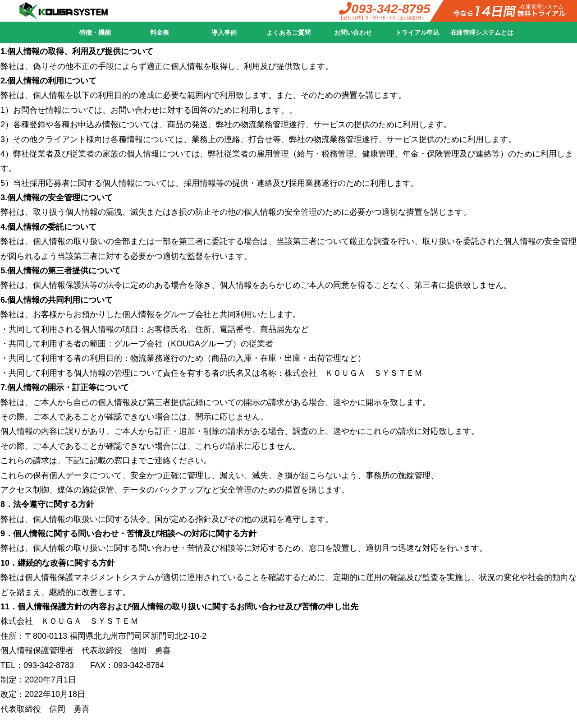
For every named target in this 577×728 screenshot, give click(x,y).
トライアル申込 (417, 32)
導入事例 (224, 32)
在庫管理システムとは (482, 32)
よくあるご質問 (288, 32)
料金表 (160, 32)
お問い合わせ (353, 32)
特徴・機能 (95, 32)
